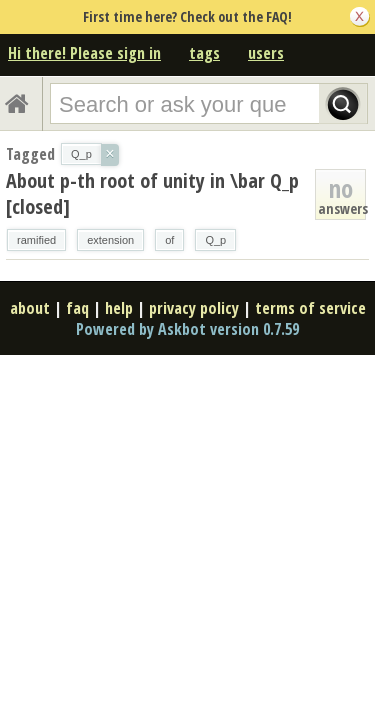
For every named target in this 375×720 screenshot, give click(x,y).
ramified (36, 240)
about (30, 308)
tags (204, 53)
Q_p (215, 240)
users (266, 53)
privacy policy (194, 308)
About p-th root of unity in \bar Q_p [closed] (152, 193)
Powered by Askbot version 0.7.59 (187, 329)
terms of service (310, 308)
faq (77, 308)
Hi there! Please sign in (84, 53)
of (169, 240)
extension (110, 240)
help (119, 308)
